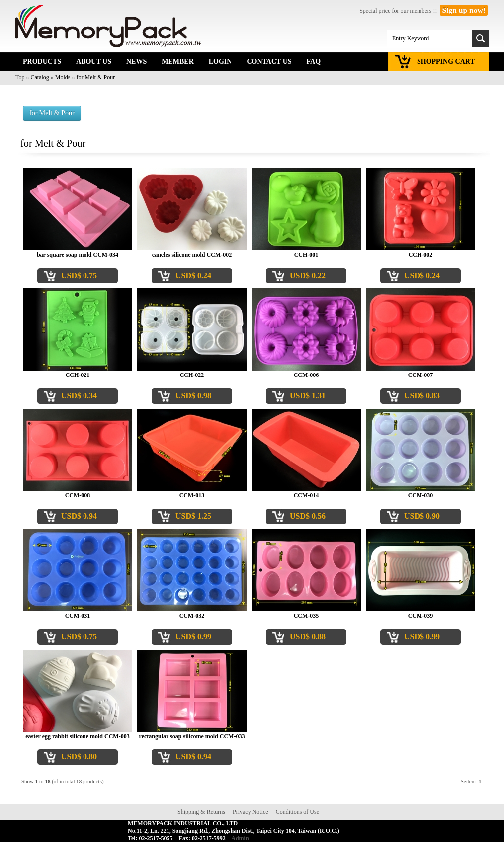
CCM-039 (421, 616)
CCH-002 (421, 255)
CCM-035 (306, 616)
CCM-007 (421, 375)
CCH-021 (78, 375)
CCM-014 (306, 495)
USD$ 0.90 (422, 516)
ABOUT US (94, 61)
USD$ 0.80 (79, 757)
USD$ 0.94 (79, 516)
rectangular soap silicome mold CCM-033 (192, 736)
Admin (240, 838)
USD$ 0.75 (79, 275)
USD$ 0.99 (193, 636)
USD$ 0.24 (193, 275)
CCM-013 (192, 495)
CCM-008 (78, 495)
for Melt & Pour (96, 77)
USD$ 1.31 (308, 396)
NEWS (136, 61)
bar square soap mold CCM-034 (78, 255)
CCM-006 (306, 375)
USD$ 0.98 (193, 396)
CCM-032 (192, 616)
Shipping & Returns (201, 812)
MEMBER (178, 61)
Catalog (40, 77)
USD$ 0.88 (308, 636)
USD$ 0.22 (308, 275)
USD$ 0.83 (422, 396)
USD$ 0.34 (79, 396)
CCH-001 (306, 255)
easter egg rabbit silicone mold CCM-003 (77, 736)
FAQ (314, 61)
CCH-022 (192, 375)
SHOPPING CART (446, 61)
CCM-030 (421, 495)
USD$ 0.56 (308, 516)
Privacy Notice (251, 812)
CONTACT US (269, 61)
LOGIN (220, 61)
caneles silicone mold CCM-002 (192, 255)
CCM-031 (78, 616)
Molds (63, 77)
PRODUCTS (42, 61)
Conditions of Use (297, 812)
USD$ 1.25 (193, 516)
